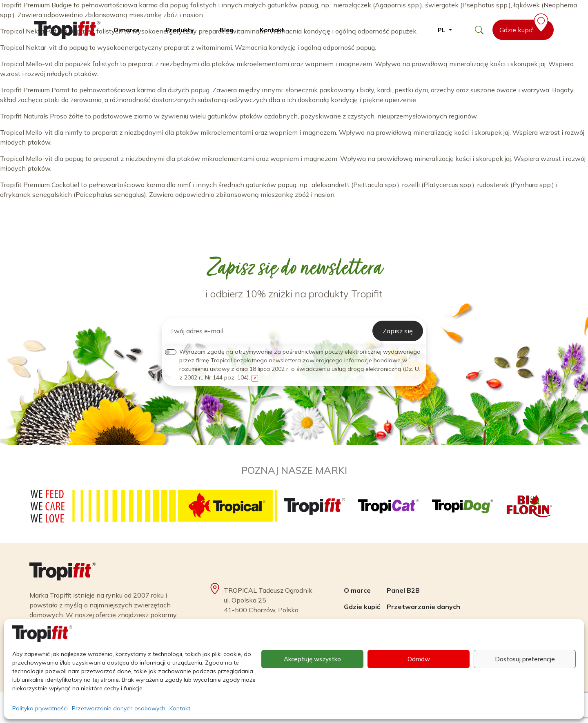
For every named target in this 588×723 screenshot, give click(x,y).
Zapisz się (398, 331)
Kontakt (180, 708)
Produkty (180, 30)
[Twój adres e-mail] (269, 331)
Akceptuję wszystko (312, 659)
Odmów (419, 659)
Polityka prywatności (40, 708)
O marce (127, 30)
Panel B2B (403, 590)
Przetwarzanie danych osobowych (119, 708)
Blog (227, 30)
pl (442, 30)
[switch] (171, 352)
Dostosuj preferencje (525, 659)
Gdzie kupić (525, 27)
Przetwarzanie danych (423, 607)
